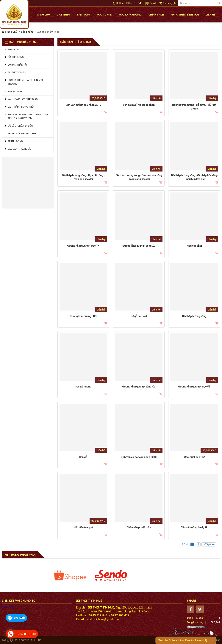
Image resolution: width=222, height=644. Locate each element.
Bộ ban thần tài (17, 65)
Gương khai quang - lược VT (194, 387)
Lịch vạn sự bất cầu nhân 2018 (139, 457)
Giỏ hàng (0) (167, 3)
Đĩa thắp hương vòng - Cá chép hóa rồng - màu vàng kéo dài (139, 177)
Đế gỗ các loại (139, 316)
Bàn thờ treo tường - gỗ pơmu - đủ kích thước (194, 107)
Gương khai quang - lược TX (83, 246)
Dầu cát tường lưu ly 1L (194, 527)
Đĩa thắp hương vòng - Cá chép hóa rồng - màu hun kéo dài (194, 177)
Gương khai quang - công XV (139, 387)
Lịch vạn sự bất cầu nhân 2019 (83, 105)
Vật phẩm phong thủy (21, 107)
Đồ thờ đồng (16, 57)
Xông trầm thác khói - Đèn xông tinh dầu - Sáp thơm (28, 116)
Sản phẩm (83, 15)
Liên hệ (211, 15)
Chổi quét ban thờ (194, 457)
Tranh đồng (15, 141)
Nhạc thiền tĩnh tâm (185, 15)
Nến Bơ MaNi (15, 91)
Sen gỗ (83, 457)
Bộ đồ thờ (14, 49)
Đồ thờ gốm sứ (17, 72)
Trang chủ (43, 15)
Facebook (8, 607)
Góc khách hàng (130, 15)
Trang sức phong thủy (22, 133)
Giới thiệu (63, 15)
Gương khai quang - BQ (83, 316)
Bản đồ (151, 3)
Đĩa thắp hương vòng (194, 316)
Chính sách (156, 15)
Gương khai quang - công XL (139, 246)
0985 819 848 (134, 3)
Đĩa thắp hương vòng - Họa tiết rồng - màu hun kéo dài (83, 177)
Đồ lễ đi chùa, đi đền (20, 126)
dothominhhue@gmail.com (103, 619)
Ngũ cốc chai (194, 246)
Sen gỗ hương (83, 387)
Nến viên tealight (83, 527)
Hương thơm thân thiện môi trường (25, 82)
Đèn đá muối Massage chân (139, 105)
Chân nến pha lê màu (139, 527)
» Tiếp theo (209, 544)
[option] (70, 575)
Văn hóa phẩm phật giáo (23, 99)
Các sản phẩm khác (19, 149)
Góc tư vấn (105, 15)
